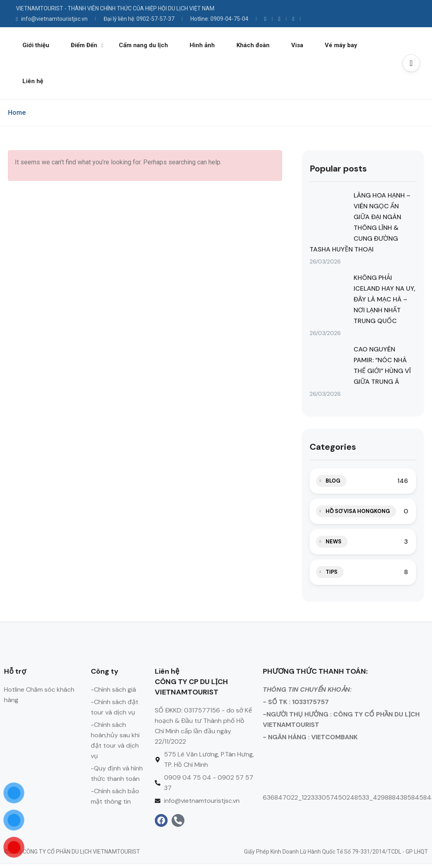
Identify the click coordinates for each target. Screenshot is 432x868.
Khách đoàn (253, 45)
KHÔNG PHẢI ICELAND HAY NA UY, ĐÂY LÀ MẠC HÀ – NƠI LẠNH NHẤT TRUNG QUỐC (384, 299)
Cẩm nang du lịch (143, 45)
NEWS (334, 542)
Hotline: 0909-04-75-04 (219, 19)
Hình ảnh (202, 45)
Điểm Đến (87, 45)
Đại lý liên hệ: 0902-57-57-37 (139, 19)
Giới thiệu (36, 45)
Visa (297, 45)
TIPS (332, 572)
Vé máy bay (341, 45)
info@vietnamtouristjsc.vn (52, 19)
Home (17, 113)
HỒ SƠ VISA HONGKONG (358, 511)
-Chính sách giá (113, 689)
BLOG (333, 481)
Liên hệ (33, 81)
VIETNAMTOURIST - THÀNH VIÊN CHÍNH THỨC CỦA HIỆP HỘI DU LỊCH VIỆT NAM (115, 8)
